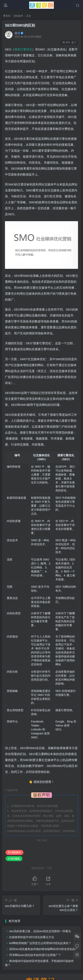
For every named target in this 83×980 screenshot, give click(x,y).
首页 (7, 16)
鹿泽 (17, 33)
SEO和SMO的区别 (20, 25)
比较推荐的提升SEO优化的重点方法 (32, 937)
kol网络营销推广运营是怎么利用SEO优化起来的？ (40, 943)
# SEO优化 (14, 859)
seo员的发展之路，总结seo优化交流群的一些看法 (40, 931)
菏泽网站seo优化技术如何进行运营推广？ (35, 955)
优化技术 (18, 16)
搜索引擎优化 (23, 49)
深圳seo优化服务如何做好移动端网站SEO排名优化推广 (43, 949)
